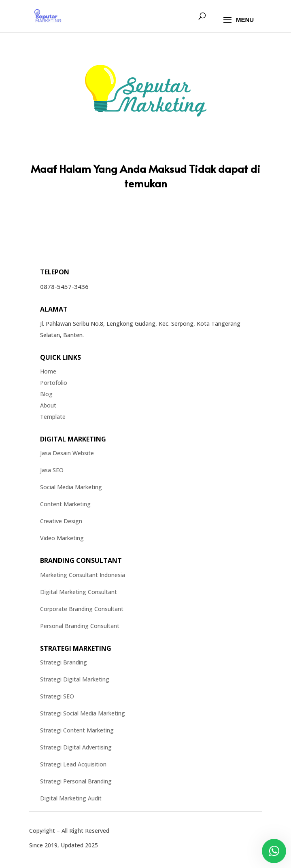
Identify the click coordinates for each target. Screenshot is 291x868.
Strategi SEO (57, 696)
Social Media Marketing (71, 487)
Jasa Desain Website (67, 453)
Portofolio (54, 383)
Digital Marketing (73, 439)
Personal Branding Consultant (80, 626)
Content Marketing (65, 504)
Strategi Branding (64, 662)
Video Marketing (62, 538)
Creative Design (61, 521)
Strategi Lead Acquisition (73, 764)
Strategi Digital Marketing (75, 679)
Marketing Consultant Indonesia (83, 575)
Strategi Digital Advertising (76, 747)
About (48, 405)
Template (53, 417)
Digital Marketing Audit (71, 798)
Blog (46, 394)
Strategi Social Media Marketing (83, 713)
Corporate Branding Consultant (82, 609)
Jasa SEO (52, 470)
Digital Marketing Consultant (79, 592)
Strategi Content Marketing (77, 730)
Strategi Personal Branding (76, 781)
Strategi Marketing (76, 648)
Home (48, 371)
